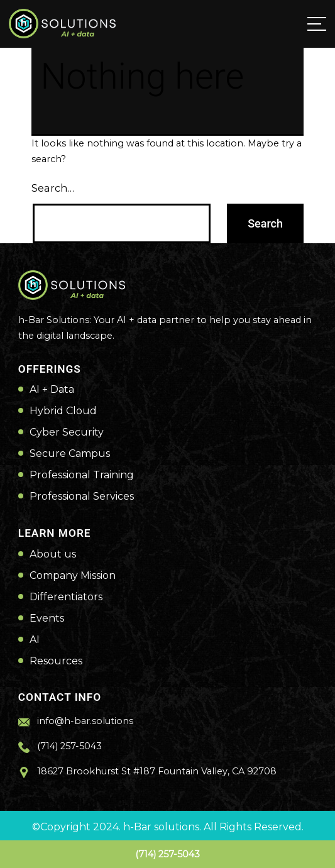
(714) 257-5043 (167, 854)
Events (47, 618)
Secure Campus (70, 454)
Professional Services (82, 497)
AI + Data (52, 390)
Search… (53, 188)
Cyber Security (67, 432)
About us (53, 554)
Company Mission (73, 576)
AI (35, 640)
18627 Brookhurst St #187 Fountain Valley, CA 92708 (157, 771)
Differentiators (66, 597)
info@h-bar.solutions (85, 721)
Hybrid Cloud (63, 411)
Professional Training (82, 475)
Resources (56, 661)
